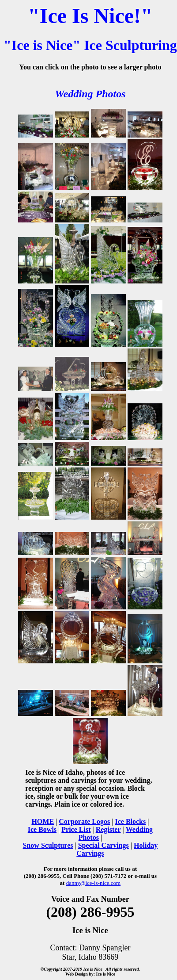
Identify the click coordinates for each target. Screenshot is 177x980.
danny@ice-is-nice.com (94, 883)
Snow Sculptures (48, 845)
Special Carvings (104, 845)
